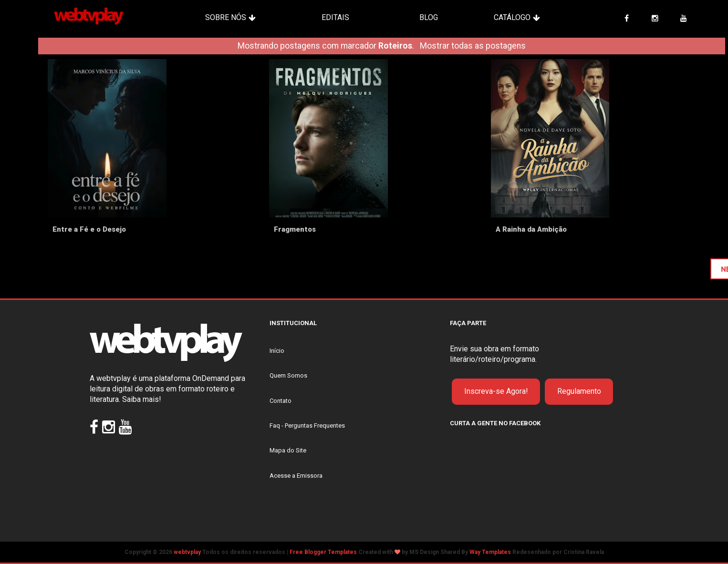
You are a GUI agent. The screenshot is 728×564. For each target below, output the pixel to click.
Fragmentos (295, 229)
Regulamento (579, 391)
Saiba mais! (142, 399)
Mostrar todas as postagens (473, 46)
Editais (335, 17)
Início (277, 351)
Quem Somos (288, 375)
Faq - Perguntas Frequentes (307, 426)
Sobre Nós (226, 17)
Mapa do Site (288, 450)
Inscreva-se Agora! (496, 391)
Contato (281, 401)
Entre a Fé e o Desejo (89, 229)
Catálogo (512, 17)
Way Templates (490, 552)
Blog (429, 17)
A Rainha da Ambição (531, 229)
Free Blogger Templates (323, 552)
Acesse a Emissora (296, 476)
